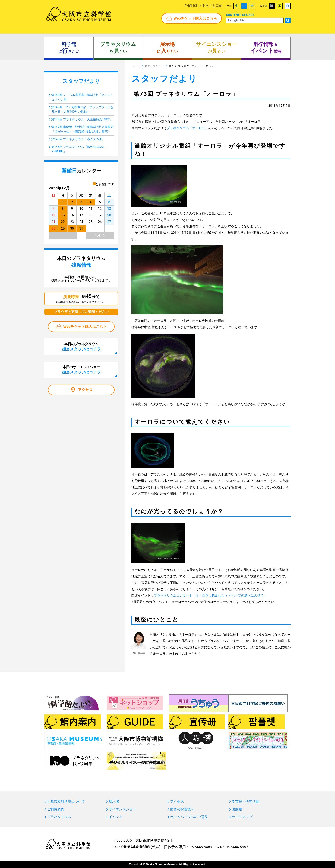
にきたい (69, 48)
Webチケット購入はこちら (195, 18)
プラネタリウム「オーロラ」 (187, 128)
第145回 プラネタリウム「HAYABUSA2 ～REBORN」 (79, 149)
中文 (205, 6)
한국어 (217, 6)
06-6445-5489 (201, 847)
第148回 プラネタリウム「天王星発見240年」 (82, 119)
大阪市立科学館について (66, 802)
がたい (217, 48)
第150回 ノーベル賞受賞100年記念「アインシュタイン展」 (82, 97)
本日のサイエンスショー (81, 370)
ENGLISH (192, 6)
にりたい (167, 48)
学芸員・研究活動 (245, 802)
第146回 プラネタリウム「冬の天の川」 (78, 139)
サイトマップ (242, 817)
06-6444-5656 (135, 847)
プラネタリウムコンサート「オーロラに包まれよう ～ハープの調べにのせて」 (210, 595)
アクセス (85, 390)
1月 (98, 235)
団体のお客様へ (182, 809)
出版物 (237, 809)
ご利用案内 (56, 809)
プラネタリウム (59, 817)
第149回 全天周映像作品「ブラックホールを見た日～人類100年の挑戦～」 (82, 109)
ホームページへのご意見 (189, 817)
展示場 (114, 802)
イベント (116, 817)
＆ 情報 (266, 48)
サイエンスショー (122, 809)
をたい (118, 48)
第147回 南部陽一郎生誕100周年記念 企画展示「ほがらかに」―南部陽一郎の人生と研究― (82, 129)
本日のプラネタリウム (81, 347)
